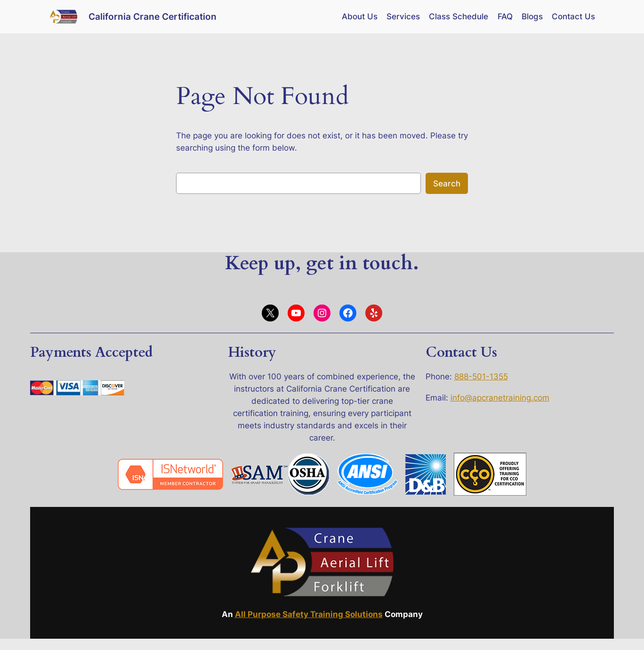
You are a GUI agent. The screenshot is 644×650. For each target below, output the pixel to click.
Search (447, 184)
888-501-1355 (481, 377)
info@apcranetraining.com (500, 398)
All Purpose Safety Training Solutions (309, 614)
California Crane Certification (153, 16)
